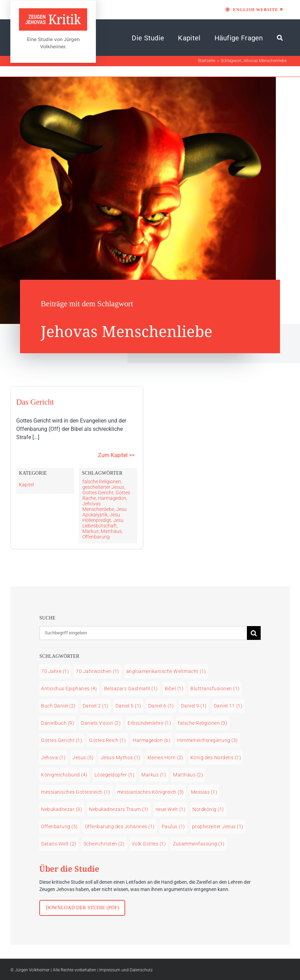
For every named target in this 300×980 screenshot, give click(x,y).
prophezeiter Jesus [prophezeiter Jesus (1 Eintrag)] (218, 826)
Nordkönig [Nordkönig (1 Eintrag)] (208, 809)
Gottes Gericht (98, 493)
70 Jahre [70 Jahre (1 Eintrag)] (55, 671)
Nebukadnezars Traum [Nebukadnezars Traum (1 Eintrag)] (119, 809)
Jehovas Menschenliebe (98, 506)
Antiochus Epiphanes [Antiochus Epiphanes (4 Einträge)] (69, 689)
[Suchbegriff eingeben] (143, 633)
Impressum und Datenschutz (126, 970)
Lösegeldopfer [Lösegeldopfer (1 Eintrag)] (115, 775)
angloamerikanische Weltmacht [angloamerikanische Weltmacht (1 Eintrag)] (166, 671)
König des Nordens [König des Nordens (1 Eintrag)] (216, 758)
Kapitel (26, 485)
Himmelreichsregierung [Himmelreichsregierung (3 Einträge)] (208, 740)
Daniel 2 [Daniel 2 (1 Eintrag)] (96, 706)
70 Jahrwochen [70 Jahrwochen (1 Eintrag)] (98, 671)
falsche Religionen (102, 482)
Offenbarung (96, 537)
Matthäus (111, 531)
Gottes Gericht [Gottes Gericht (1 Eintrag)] (62, 740)
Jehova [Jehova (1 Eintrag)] (53, 758)
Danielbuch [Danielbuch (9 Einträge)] (58, 723)
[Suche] (280, 38)
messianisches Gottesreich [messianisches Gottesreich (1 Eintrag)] (76, 792)
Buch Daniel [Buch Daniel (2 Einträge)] (58, 706)
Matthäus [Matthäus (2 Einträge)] (188, 775)
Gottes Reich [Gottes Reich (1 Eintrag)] (107, 740)
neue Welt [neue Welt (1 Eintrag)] (171, 809)
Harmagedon (112, 498)
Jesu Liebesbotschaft (103, 523)
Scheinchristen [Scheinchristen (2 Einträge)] (104, 844)
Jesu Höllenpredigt (101, 517)
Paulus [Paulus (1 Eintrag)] (173, 826)
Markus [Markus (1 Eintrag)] (154, 775)
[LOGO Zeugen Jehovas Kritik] (53, 11)
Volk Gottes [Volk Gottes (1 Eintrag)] (149, 844)
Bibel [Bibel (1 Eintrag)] (174, 689)
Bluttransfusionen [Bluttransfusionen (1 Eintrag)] (215, 689)
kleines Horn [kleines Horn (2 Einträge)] (166, 758)
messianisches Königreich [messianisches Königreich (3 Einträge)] (151, 792)
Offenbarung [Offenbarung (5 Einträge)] (59, 826)
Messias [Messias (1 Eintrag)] (204, 792)
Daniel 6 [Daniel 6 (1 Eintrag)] (161, 706)
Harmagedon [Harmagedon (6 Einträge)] (152, 740)
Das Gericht (35, 402)
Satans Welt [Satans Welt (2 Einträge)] (59, 844)
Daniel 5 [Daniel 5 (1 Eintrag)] (128, 706)
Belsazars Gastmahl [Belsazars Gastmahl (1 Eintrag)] (131, 689)
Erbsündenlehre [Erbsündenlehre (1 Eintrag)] (149, 723)
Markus (91, 531)
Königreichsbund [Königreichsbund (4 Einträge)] (64, 775)
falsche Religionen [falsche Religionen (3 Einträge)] (203, 723)
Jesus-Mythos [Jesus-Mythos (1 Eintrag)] (121, 758)
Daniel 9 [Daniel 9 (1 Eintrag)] (194, 706)
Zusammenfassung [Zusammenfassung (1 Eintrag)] (199, 844)
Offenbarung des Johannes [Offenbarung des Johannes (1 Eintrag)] (120, 826)
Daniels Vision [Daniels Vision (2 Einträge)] (101, 723)
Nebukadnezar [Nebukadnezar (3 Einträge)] (62, 809)
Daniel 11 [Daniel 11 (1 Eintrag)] (228, 706)
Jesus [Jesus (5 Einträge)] (83, 758)
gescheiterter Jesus (103, 487)
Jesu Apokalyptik (104, 512)
